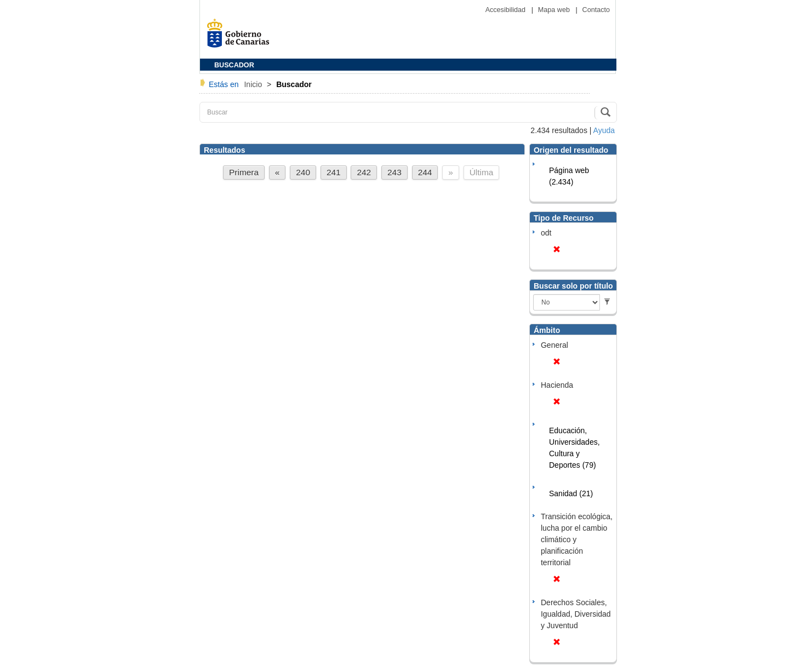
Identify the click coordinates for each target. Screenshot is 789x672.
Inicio (254, 84)
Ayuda (604, 130)
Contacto (596, 10)
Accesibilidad (507, 10)
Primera (244, 172)
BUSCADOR (234, 65)
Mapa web (555, 10)
